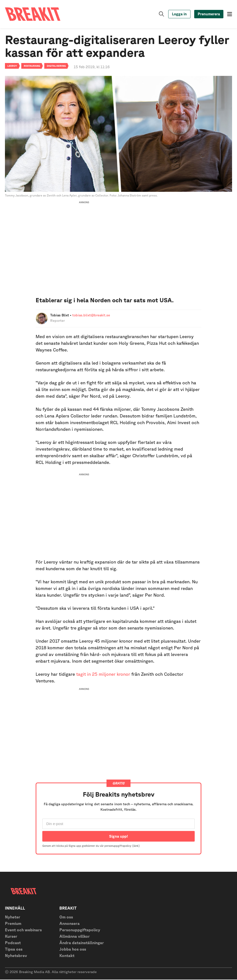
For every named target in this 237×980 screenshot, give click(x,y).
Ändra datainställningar (82, 943)
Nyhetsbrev (16, 956)
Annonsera (70, 924)
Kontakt (67, 956)
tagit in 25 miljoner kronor (103, 674)
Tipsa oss (14, 950)
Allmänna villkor (75, 937)
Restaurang (32, 66)
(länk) (136, 846)
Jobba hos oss (73, 950)
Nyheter (13, 917)
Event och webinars (23, 930)
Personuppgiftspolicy (80, 930)
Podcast (13, 943)
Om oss (66, 917)
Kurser (11, 937)
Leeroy (12, 66)
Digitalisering (56, 66)
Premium (13, 924)
